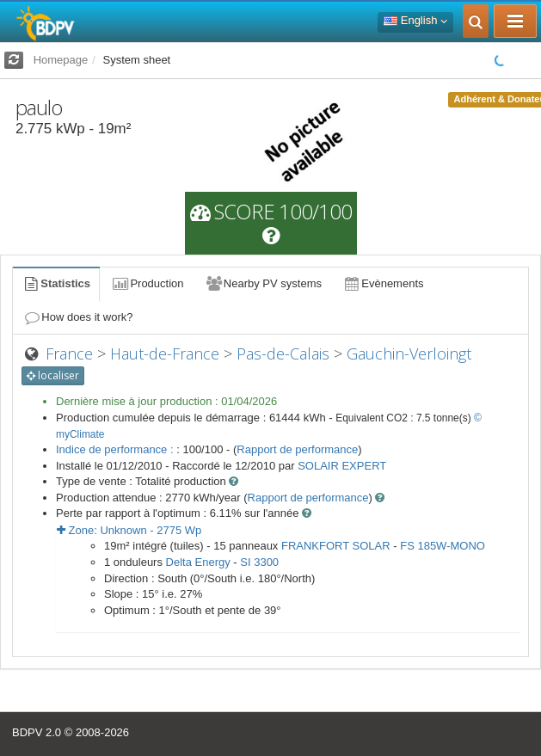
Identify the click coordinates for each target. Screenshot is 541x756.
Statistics (56, 283)
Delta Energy (198, 562)
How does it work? (78, 317)
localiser (53, 375)
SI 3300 (259, 562)
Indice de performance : (116, 449)
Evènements (383, 283)
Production (147, 283)
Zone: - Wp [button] (129, 530)
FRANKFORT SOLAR (336, 546)
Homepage (61, 60)
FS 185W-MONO (443, 546)
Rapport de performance (297, 449)
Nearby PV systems (263, 283)
